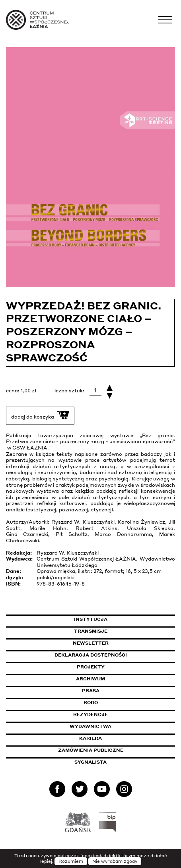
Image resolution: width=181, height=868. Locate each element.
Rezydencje (90, 714)
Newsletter (91, 643)
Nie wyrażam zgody (115, 861)
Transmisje (125, 631)
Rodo (91, 703)
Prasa (91, 691)
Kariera (90, 738)
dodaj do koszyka (40, 415)
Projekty (91, 667)
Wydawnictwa (90, 726)
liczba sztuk (68, 391)
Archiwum (90, 679)
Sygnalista (90, 762)
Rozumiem (71, 861)
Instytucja (91, 619)
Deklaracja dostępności (91, 655)
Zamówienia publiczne (109, 750)
